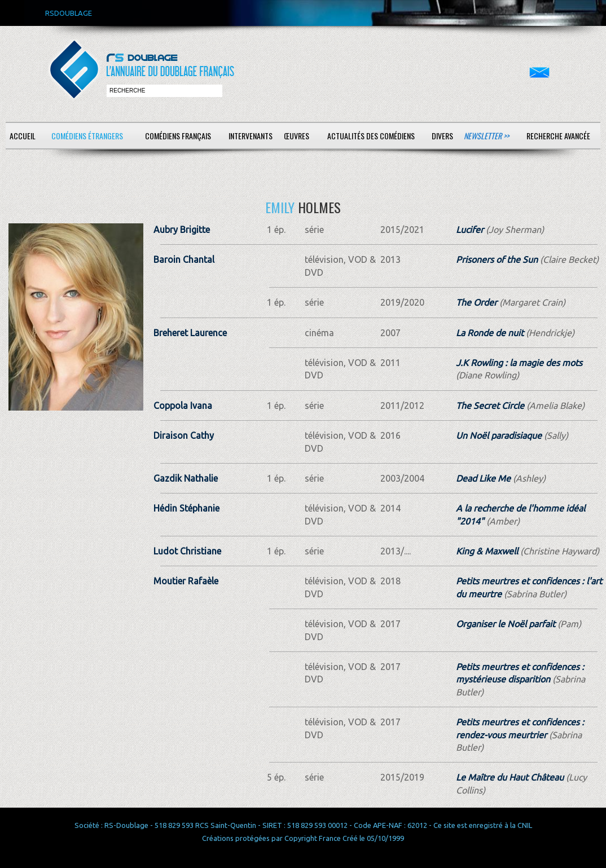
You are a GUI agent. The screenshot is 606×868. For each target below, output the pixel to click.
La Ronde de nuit (490, 333)
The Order (477, 302)
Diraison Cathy (184, 435)
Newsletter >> (486, 136)
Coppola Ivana (183, 406)
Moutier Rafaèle (186, 581)
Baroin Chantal (184, 259)
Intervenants (251, 136)
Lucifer (470, 230)
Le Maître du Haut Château (510, 777)
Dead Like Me (483, 478)
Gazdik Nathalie (186, 478)
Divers (442, 136)
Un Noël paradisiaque (499, 435)
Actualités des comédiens (371, 136)
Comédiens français (178, 136)
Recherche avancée (558, 136)
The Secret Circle (490, 406)
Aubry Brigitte (182, 230)
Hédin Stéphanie (186, 508)
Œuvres (297, 136)
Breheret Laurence (190, 333)
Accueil (23, 136)
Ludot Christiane (187, 551)
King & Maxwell (487, 551)
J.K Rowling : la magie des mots (519, 363)
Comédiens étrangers (87, 136)
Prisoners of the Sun (497, 259)
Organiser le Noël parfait (506, 624)
